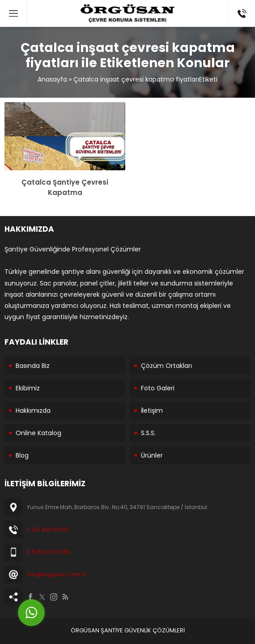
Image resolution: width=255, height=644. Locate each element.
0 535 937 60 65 (49, 552)
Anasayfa (52, 79)
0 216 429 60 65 (48, 529)
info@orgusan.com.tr (56, 574)
